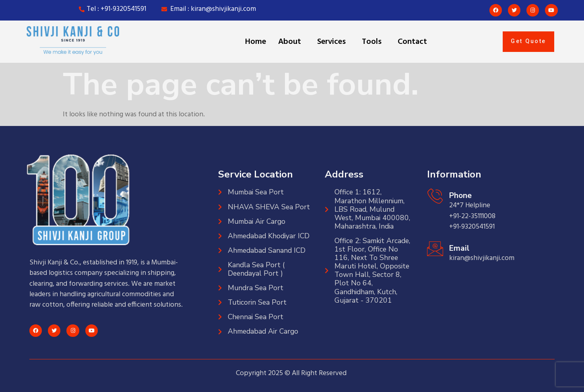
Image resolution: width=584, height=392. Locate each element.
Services (331, 42)
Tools (372, 42)
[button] (292, 42)
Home (256, 42)
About (290, 42)
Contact (412, 42)
